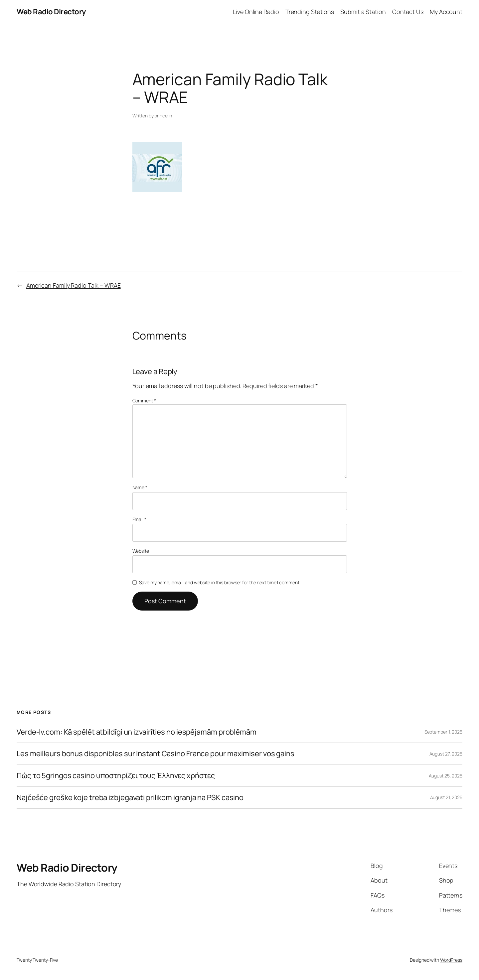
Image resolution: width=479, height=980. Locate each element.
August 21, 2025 (446, 797)
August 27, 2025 (446, 754)
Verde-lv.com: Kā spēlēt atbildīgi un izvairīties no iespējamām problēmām (137, 732)
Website (141, 551)
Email (139, 519)
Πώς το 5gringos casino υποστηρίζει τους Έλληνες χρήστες (116, 776)
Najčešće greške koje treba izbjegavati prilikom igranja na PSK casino (130, 798)
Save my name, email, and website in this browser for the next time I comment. (220, 582)
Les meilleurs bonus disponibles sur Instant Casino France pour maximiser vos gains (156, 754)
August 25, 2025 (446, 776)
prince (161, 116)
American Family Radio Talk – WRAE (74, 285)
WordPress (451, 960)
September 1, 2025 (443, 732)
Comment (144, 401)
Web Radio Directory (51, 12)
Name (140, 487)
